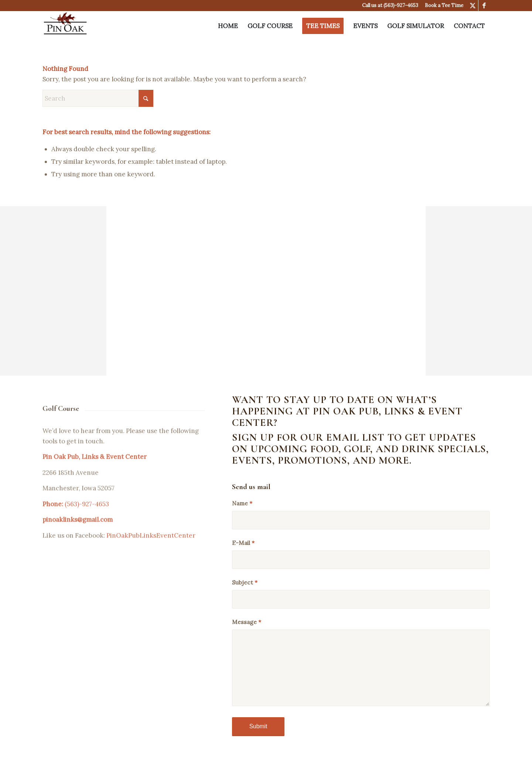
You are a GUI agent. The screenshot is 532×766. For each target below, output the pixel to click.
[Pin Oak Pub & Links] (65, 26)
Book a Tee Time (444, 5)
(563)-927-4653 (401, 5)
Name (242, 503)
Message (247, 622)
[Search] (98, 98)
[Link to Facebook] (484, 6)
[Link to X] (473, 6)
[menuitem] (228, 26)
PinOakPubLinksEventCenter (151, 546)
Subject (245, 582)
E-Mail (243, 543)
